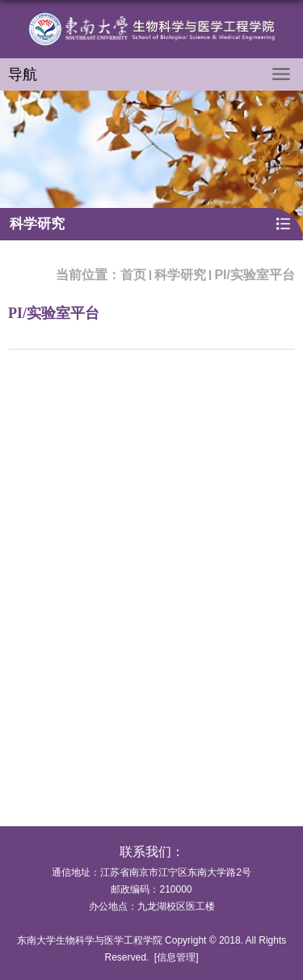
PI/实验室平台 (255, 275)
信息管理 (176, 957)
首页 (133, 275)
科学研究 (180, 275)
